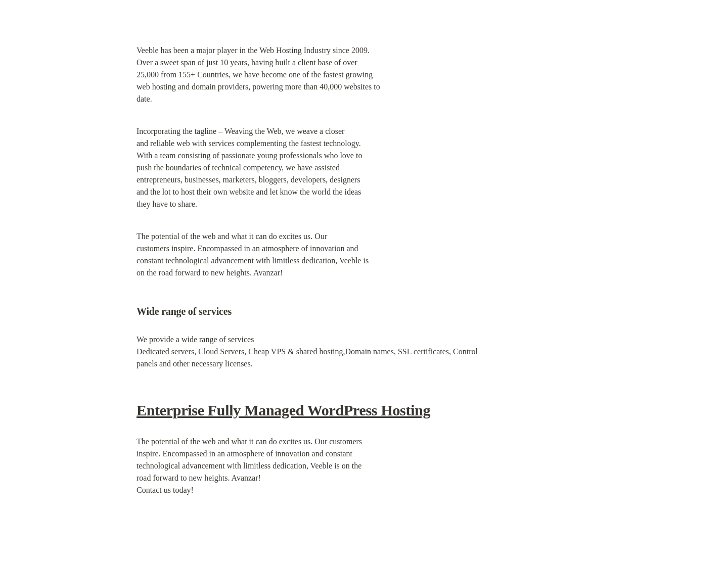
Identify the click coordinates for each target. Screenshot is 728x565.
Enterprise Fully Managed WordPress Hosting (283, 410)
